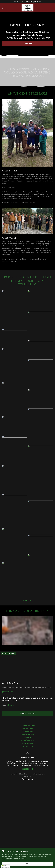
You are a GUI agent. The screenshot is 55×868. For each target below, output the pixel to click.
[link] (28, 8)
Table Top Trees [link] (28, 731)
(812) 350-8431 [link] (7, 692)
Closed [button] (10, 705)
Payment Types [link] (27, 746)
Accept (27, 864)
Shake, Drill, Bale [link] (27, 743)
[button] (5, 8)
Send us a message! (27, 714)
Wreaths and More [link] (28, 734)
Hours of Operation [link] (27, 740)
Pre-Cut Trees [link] (28, 728)
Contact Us (27, 44)
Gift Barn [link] (27, 737)
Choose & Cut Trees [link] (28, 725)
